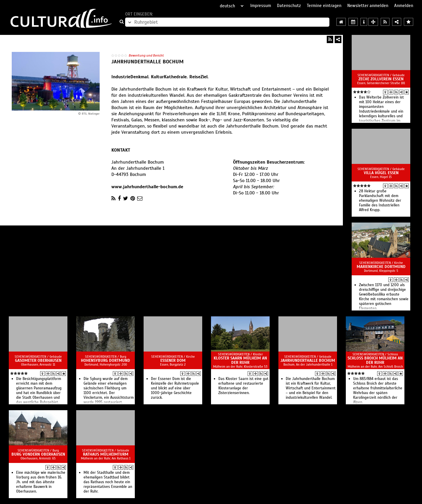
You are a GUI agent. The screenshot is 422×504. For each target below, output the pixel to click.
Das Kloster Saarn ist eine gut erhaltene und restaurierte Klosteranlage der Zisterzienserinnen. (243, 386)
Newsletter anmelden (368, 6)
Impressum (261, 6)
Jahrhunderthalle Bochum (308, 360)
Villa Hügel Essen (381, 173)
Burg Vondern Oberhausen (38, 454)
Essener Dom (173, 360)
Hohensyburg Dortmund (105, 360)
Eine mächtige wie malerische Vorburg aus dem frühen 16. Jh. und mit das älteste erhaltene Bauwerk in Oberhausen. (41, 482)
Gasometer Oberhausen (38, 360)
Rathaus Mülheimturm (106, 454)
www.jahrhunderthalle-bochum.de (147, 187)
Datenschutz (289, 6)
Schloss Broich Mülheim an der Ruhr (375, 360)
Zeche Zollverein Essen (381, 79)
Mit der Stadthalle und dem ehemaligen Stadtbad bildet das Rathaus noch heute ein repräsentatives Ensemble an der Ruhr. (108, 482)
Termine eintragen (324, 6)
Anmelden (404, 6)
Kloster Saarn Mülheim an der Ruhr (240, 360)
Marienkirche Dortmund (381, 267)
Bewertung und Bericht (146, 55)
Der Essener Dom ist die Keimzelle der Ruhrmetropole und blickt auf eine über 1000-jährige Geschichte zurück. (175, 388)
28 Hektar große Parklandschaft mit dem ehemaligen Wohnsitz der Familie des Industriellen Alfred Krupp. (380, 201)
